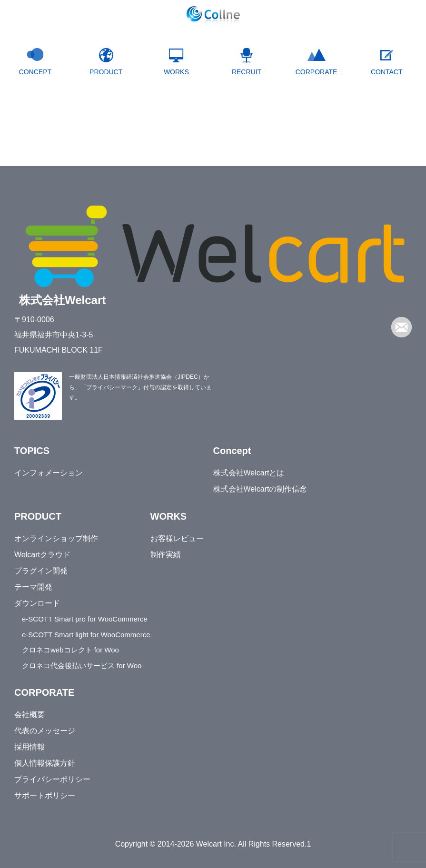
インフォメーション (49, 473)
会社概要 (30, 715)
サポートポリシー (45, 795)
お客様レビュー (177, 538)
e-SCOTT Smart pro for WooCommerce (85, 619)
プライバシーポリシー (52, 779)
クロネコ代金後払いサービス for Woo (82, 666)
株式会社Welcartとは (249, 473)
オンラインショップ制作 (56, 538)
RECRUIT (247, 72)
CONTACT (387, 72)
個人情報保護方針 (45, 763)
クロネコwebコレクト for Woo (70, 650)
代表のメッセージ (45, 731)
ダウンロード (37, 603)
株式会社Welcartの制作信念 (260, 489)
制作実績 (166, 555)
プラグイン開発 (41, 571)
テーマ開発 (33, 587)
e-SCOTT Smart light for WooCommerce (86, 635)
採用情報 (30, 747)
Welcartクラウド (42, 555)
